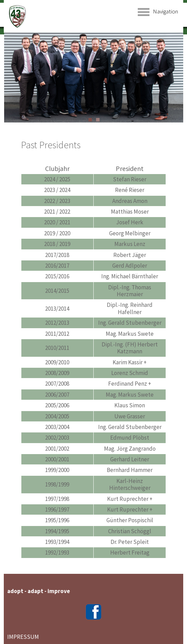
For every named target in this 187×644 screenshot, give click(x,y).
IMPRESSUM (23, 637)
